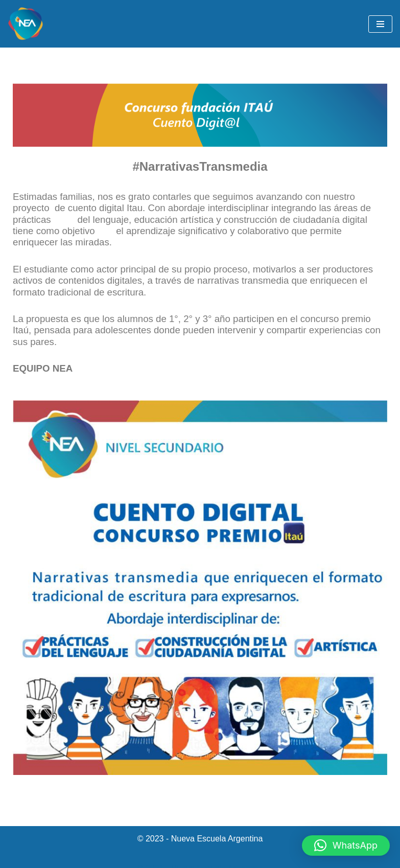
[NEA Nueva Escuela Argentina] (26, 24)
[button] (346, 846)
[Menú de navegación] (380, 24)
